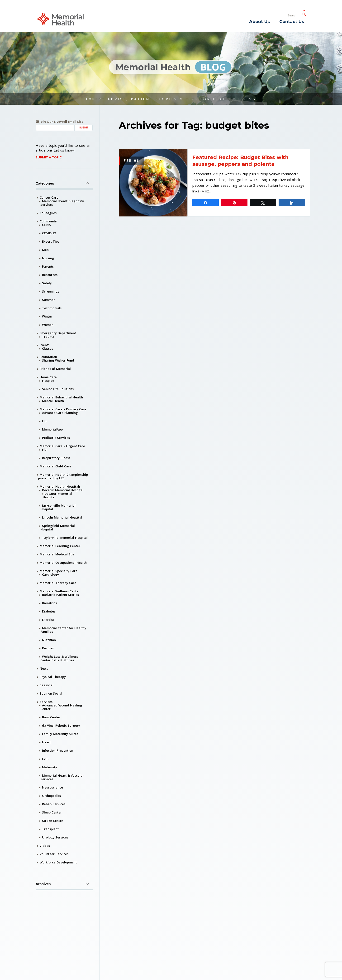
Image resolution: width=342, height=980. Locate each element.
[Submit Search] (304, 13)
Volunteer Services (54, 854)
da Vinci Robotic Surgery (61, 725)
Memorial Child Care (55, 466)
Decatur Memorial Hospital (63, 490)
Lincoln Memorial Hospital (62, 517)
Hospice (48, 381)
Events (45, 345)
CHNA (46, 225)
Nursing (48, 258)
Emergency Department (58, 333)
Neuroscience (52, 787)
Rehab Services (54, 804)
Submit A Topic (49, 157)
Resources (50, 275)
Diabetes (49, 611)
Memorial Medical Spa (57, 554)
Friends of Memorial (55, 369)
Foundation (48, 357)
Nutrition (49, 640)
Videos (45, 846)
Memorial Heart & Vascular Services (62, 777)
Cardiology (50, 574)
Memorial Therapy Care (58, 583)
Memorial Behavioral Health (61, 397)
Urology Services (55, 837)
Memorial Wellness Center (60, 591)
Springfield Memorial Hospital (58, 527)
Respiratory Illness (56, 458)
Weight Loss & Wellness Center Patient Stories (59, 658)
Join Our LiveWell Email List (59, 122)
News (44, 668)
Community (48, 221)
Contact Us (292, 22)
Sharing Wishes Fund (58, 360)
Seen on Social (51, 693)
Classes (47, 348)
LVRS (46, 759)
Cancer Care (49, 197)
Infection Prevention (58, 750)
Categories (64, 183)
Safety (47, 283)
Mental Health (53, 401)
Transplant (50, 829)
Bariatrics (49, 603)
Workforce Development (58, 862)
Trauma (48, 337)
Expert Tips (51, 241)
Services (46, 702)
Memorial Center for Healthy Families (63, 630)
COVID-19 (49, 233)
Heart (46, 742)
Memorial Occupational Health (63, 563)
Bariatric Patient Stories (60, 595)
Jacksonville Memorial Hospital (58, 507)
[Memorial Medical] (61, 19)
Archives (64, 884)
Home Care (48, 377)
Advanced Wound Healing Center (61, 707)
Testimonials (52, 308)
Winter (47, 316)
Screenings (51, 291)
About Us (259, 22)
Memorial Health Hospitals (60, 486)
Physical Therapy (53, 677)
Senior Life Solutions (58, 389)
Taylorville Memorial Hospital (65, 538)
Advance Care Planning (60, 413)
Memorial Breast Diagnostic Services (62, 203)
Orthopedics (51, 796)
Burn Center (51, 717)
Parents (48, 266)
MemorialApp (52, 429)
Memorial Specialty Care (59, 571)
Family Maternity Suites (60, 734)
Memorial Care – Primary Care (63, 409)
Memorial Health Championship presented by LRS (63, 476)
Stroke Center (53, 821)
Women (48, 325)
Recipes (48, 648)
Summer (48, 300)
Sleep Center (52, 812)
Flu (44, 421)
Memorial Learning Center (60, 546)
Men (45, 250)
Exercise (48, 620)
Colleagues (48, 213)
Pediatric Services (56, 438)
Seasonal (47, 685)
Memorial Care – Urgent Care (62, 446)
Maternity (50, 767)
